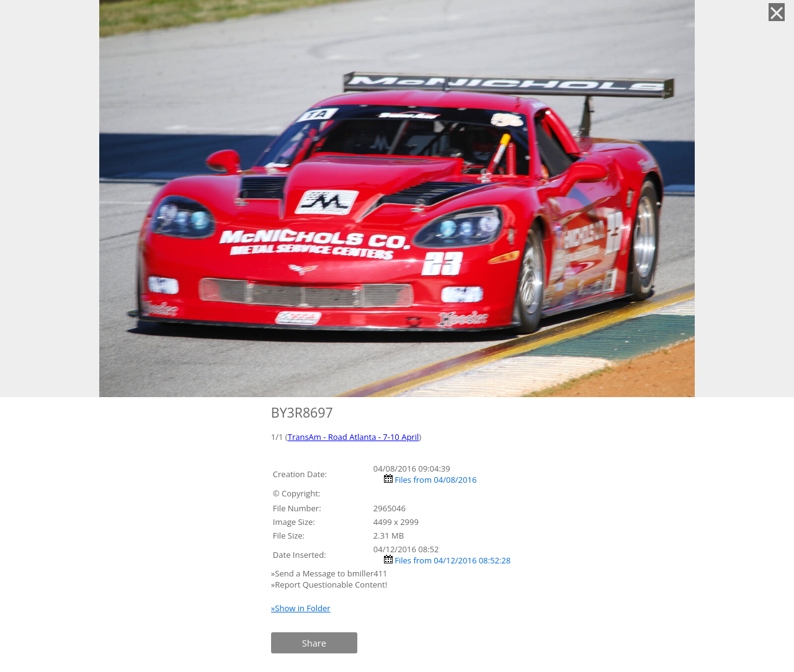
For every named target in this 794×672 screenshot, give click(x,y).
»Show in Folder (301, 608)
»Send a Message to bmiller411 (330, 573)
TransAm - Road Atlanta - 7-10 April (354, 437)
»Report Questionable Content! (329, 585)
